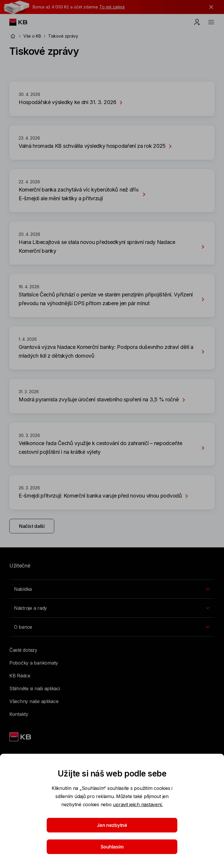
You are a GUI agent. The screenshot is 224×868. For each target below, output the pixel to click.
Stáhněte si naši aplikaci (35, 688)
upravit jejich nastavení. (138, 804)
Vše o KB (32, 36)
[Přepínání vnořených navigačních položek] (112, 589)
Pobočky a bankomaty (34, 663)
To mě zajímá (112, 7)
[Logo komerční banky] (23, 22)
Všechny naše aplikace (34, 701)
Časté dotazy (23, 650)
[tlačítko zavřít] (210, 7)
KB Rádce (20, 676)
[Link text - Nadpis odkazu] (21, 737)
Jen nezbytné (112, 825)
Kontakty (19, 714)
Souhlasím (112, 847)
